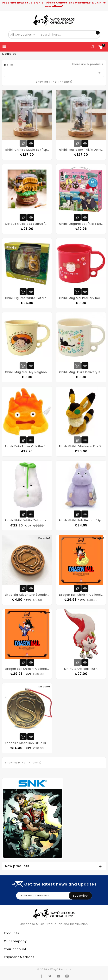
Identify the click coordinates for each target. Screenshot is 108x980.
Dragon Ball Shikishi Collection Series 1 (27, 669)
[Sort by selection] (54, 73)
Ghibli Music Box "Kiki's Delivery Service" (81, 150)
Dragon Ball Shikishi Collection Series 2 (81, 595)
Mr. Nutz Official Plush (81, 669)
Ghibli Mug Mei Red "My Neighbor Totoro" (81, 298)
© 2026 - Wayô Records (54, 969)
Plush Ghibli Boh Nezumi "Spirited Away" (81, 520)
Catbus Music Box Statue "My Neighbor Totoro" (27, 224)
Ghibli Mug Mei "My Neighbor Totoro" (27, 372)
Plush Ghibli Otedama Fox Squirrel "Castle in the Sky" (81, 446)
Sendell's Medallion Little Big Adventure (27, 743)
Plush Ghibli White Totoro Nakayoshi (27, 520)
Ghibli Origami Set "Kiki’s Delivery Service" (81, 224)
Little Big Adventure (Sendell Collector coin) (27, 595)
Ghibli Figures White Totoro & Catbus (27, 298)
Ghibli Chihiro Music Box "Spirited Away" (27, 150)
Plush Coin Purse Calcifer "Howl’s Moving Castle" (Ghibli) (27, 446)
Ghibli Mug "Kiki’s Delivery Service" (81, 372)
